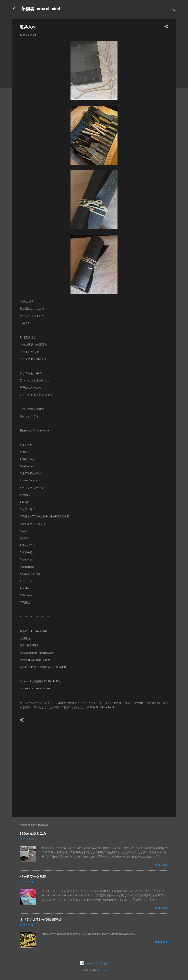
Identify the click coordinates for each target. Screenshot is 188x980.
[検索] (173, 10)
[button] (166, 27)
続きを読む (161, 865)
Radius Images (104, 970)
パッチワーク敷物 (33, 876)
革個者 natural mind (41, 9)
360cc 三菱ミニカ (35, 833)
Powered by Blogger (94, 963)
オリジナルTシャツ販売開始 (41, 919)
